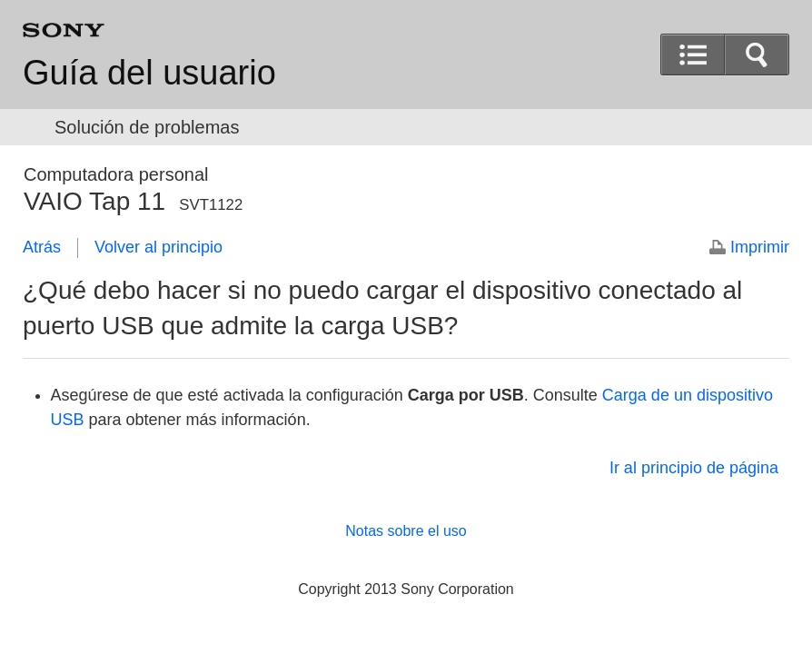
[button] (757, 54)
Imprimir (760, 247)
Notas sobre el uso (406, 531)
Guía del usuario (149, 73)
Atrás (42, 247)
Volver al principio (158, 247)
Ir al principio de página (694, 468)
